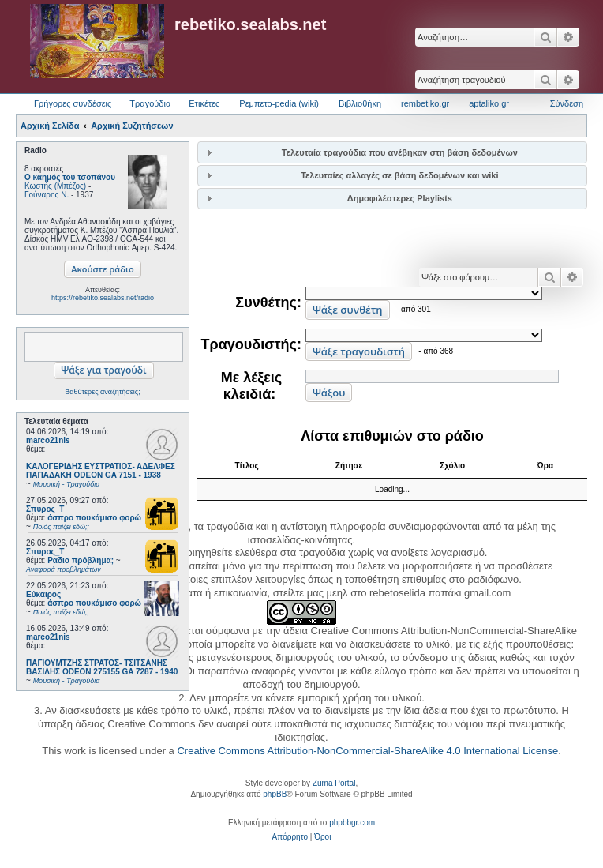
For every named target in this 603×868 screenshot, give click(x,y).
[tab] (392, 152)
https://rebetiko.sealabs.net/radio (103, 298)
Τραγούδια (150, 103)
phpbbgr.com (352, 823)
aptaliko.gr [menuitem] (489, 103)
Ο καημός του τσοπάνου (70, 177)
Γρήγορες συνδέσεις (73, 103)
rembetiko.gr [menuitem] (425, 103)
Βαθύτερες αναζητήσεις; (102, 392)
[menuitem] (290, 837)
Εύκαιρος (43, 594)
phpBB (275, 794)
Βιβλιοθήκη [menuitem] (360, 103)
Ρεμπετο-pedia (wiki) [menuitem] (279, 103)
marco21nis (48, 440)
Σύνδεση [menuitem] (567, 103)
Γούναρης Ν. (47, 195)
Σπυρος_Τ (45, 509)
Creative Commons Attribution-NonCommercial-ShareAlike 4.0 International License (367, 751)
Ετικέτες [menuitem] (204, 103)
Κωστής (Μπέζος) (55, 186)
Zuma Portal (334, 783)
